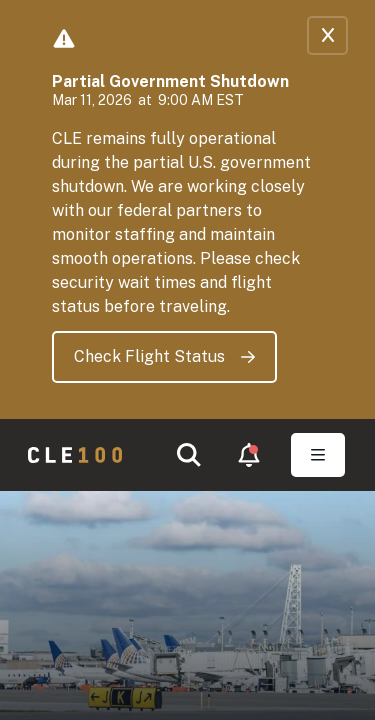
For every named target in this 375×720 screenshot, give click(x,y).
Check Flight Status (164, 356)
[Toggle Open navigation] (318, 455)
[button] (189, 455)
